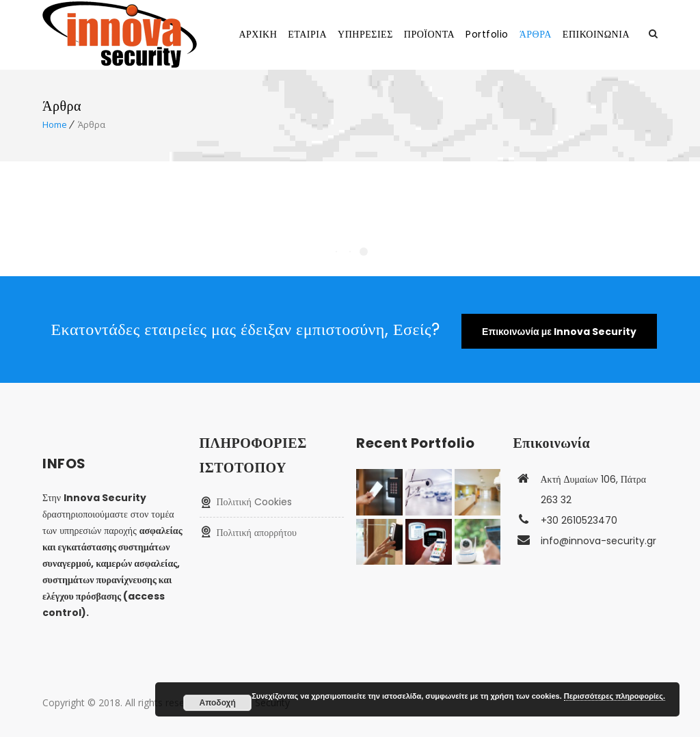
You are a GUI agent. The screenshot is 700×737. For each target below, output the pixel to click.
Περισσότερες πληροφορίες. (615, 696)
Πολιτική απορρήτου (257, 533)
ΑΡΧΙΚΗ (258, 34)
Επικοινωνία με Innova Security (559, 332)
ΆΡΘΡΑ (536, 34)
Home (55, 124)
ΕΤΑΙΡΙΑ (307, 34)
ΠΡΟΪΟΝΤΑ (429, 34)
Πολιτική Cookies (254, 502)
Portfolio (487, 34)
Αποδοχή (218, 703)
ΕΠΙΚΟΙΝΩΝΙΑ (596, 34)
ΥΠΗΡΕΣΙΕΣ (365, 34)
